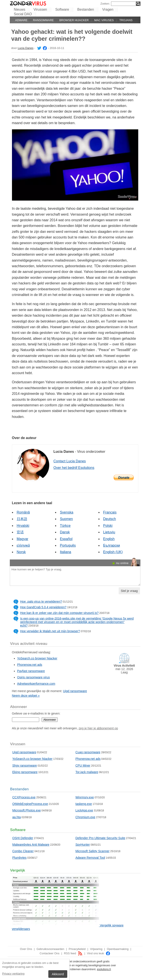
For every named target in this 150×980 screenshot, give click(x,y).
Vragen (108, 9)
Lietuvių (109, 532)
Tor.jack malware (87, 772)
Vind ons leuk (99, 953)
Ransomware (43, 20)
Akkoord (58, 974)
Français (110, 512)
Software (62, 9)
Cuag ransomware (88, 752)
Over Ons (26, 949)
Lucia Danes (25, 48)
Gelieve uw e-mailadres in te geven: (36, 713)
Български (112, 545)
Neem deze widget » (26, 696)
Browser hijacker (74, 20)
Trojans (126, 20)
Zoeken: (105, 4)
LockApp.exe (84, 810)
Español (66, 539)
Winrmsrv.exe (85, 797)
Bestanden (86, 9)
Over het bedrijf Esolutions (74, 468)
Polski (108, 526)
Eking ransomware (25, 772)
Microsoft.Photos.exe (27, 810)
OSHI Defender (23, 838)
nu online (122, 563)
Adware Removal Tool (90, 858)
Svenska (67, 512)
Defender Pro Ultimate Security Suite (100, 838)
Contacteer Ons (50, 953)
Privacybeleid (77, 949)
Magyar (23, 539)
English (109, 539)
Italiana (66, 552)
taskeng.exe (84, 804)
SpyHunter (83, 845)
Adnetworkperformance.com (36, 684)
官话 (20, 532)
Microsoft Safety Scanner (93, 851)
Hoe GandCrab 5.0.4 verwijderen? (43, 607)
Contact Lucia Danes (70, 461)
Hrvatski (23, 526)
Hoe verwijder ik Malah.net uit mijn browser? (50, 631)
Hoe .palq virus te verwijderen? (41, 602)
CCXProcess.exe (24, 797)
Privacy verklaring (13, 974)
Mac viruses (104, 20)
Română (23, 512)
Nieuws (20, 9)
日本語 (22, 519)
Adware (21, 20)
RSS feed (73, 953)
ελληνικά (23, 545)
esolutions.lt (104, 969)
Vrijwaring (96, 949)
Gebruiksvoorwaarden (50, 949)
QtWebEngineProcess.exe (30, 804)
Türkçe (65, 526)
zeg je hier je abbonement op (98, 728)
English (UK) (113, 552)
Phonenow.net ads (30, 665)
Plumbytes (19, 858)
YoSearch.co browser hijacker (37, 658)
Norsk (21, 552)
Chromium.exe (85, 817)
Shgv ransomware (25, 765)
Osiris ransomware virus (34, 677)
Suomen (66, 519)
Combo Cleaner (23, 851)
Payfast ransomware (31, 671)
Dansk (65, 532)
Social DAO (23, 14)
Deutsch (110, 519)
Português (68, 545)
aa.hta (17, 817)
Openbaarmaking (118, 949)
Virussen (40, 9)
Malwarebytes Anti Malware (31, 845)
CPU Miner (83, 765)
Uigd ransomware (75, 691)
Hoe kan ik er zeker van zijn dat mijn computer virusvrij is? (59, 613)
